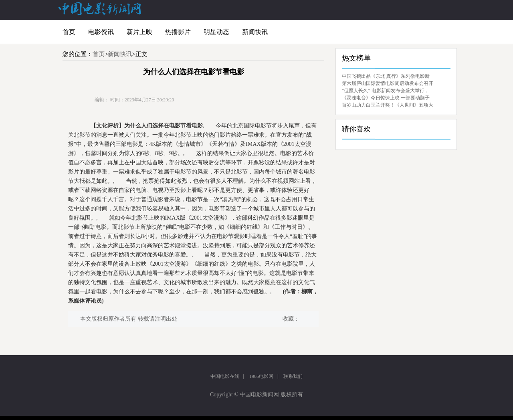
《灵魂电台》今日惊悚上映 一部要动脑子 (386, 98)
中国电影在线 (225, 376)
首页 (69, 32)
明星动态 (216, 32)
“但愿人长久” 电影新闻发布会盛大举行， (386, 91)
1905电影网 (261, 376)
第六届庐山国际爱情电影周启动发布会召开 (388, 83)
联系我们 (293, 376)
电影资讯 (101, 32)
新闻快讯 (255, 32)
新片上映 (139, 32)
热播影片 (178, 32)
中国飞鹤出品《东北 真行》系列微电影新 (386, 76)
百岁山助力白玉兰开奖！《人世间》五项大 (388, 105)
